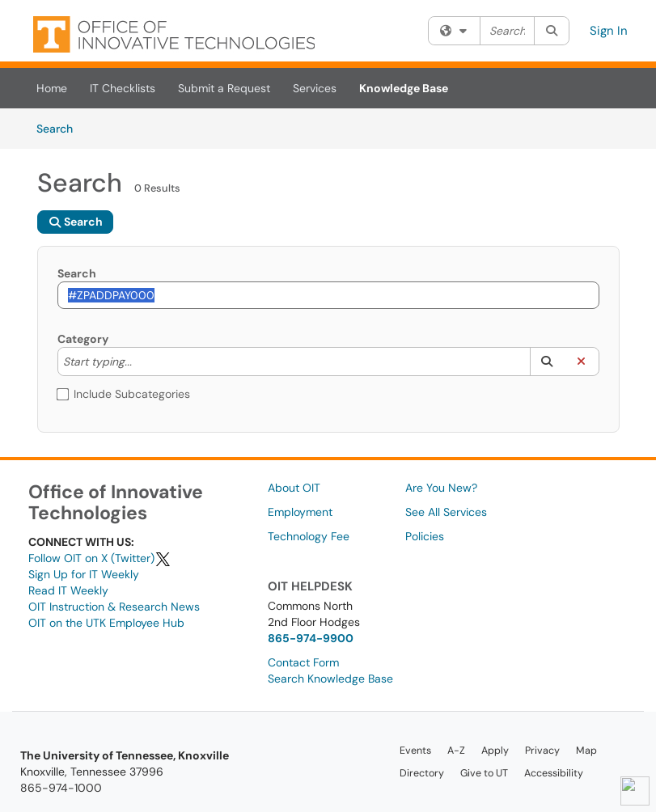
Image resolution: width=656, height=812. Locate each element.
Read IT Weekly (68, 590)
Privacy (542, 751)
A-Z (456, 751)
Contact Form (303, 662)
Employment (300, 512)
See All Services (446, 512)
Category (83, 339)
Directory (422, 773)
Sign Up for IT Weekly (84, 574)
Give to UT (484, 773)
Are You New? (441, 488)
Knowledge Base (404, 88)
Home (52, 88)
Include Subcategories (124, 394)
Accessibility (554, 773)
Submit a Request (224, 88)
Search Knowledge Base (330, 679)
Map (586, 751)
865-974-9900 (311, 638)
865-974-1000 (61, 788)
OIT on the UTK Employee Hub (106, 623)
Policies (425, 536)
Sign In (609, 31)
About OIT (294, 488)
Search (60, 128)
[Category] (140, 362)
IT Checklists (123, 88)
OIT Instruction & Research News (114, 607)
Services (315, 88)
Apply (495, 751)
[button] (547, 362)
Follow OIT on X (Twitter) (100, 558)
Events (415, 751)
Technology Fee (309, 536)
